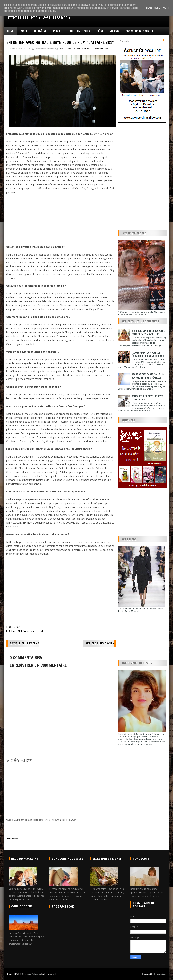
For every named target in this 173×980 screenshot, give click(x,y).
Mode (24, 31)
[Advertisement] (60, 219)
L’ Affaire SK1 (13, 627)
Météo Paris (12, 838)
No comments (102, 49)
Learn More (153, 8)
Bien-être (40, 31)
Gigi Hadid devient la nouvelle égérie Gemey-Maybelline (148, 333)
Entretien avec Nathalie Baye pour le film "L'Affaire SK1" (60, 42)
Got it (167, 8)
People (58, 31)
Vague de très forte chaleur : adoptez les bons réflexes (148, 376)
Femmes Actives (31, 974)
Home (11, 31)
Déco (100, 31)
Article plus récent (24, 643)
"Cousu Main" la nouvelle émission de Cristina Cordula (148, 354)
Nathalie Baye (74, 49)
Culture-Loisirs (79, 31)
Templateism (160, 974)
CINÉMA (63, 49)
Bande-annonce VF (25, 631)
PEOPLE (85, 49)
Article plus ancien (100, 643)
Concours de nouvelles (141, 31)
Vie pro (114, 31)
